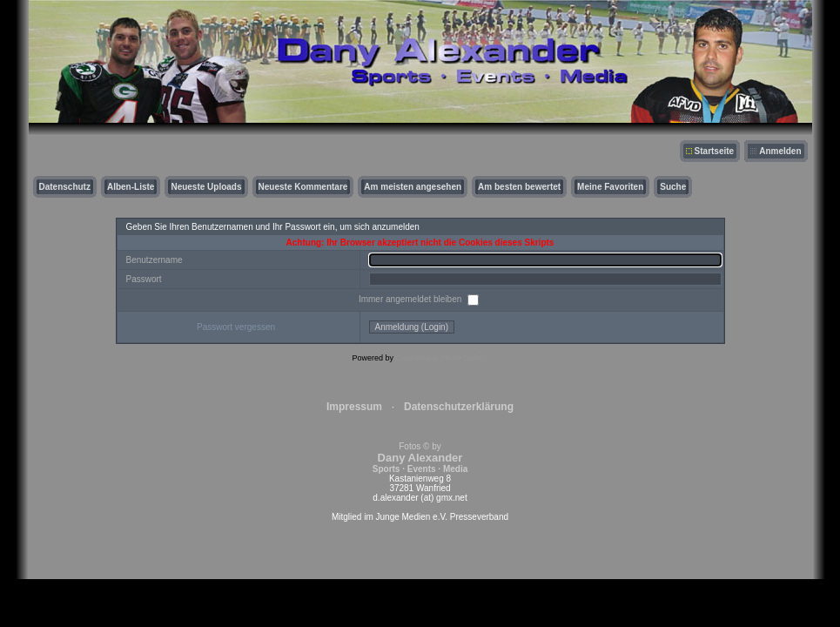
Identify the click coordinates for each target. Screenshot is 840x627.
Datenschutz (65, 187)
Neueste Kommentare (303, 187)
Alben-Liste (131, 187)
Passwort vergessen (236, 327)
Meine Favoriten (610, 187)
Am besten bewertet (519, 187)
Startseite (715, 151)
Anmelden (780, 151)
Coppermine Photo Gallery (441, 358)
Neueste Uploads (206, 187)
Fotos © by (420, 458)
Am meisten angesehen (413, 187)
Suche (673, 187)
